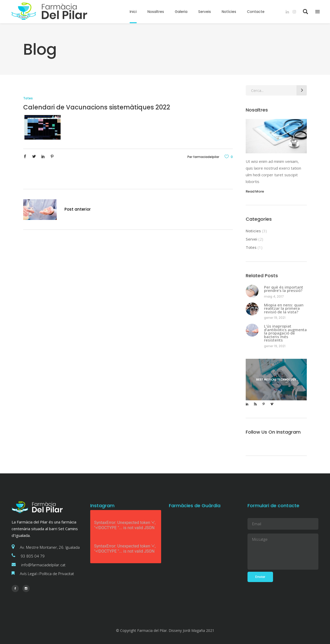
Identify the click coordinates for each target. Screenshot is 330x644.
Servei (251, 239)
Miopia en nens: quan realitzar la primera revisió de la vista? (284, 308)
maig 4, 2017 (274, 296)
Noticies (253, 231)
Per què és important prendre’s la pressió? (284, 289)
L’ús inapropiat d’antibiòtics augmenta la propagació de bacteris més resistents (285, 333)
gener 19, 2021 (275, 318)
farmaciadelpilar (206, 157)
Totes (28, 98)
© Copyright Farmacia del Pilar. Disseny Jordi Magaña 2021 (165, 630)
